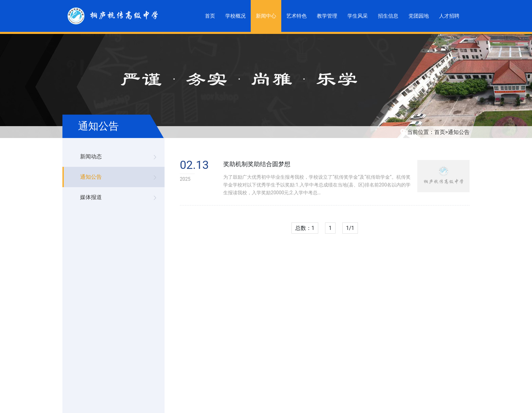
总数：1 (305, 228)
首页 (440, 132)
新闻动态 (91, 156)
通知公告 (459, 132)
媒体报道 (91, 197)
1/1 (350, 228)
